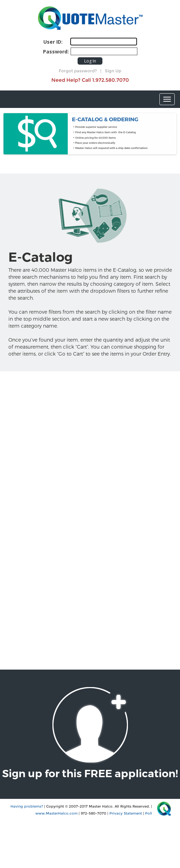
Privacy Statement (126, 813)
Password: (56, 52)
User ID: (53, 42)
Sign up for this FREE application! (90, 774)
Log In (90, 61)
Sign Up (113, 71)
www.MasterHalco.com (56, 813)
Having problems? (27, 806)
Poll (149, 813)
